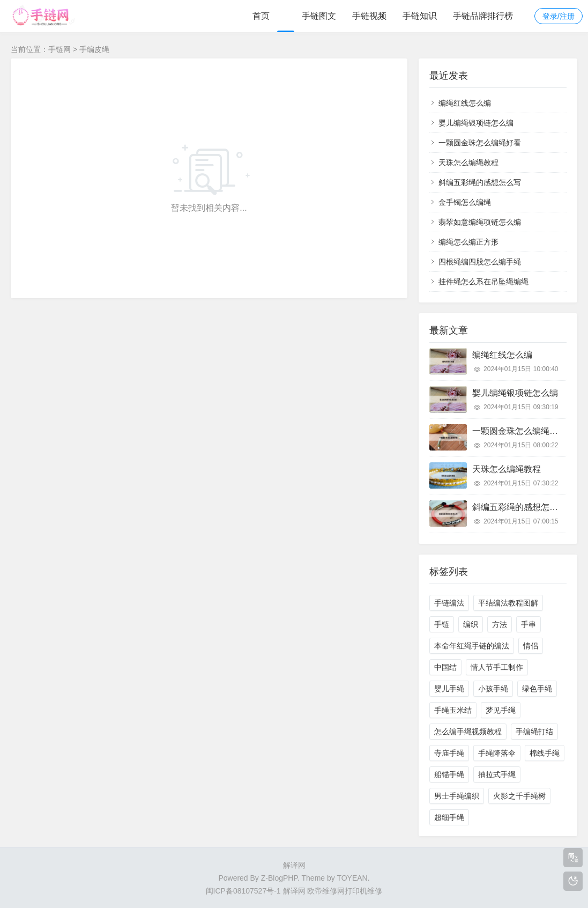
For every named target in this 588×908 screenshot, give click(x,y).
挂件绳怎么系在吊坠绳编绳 (483, 282)
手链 (442, 624)
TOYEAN (352, 878)
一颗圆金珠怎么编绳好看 (480, 143)
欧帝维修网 (326, 891)
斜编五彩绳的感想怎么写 (480, 182)
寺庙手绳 (449, 753)
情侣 (531, 646)
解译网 (294, 865)
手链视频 (369, 16)
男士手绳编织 (457, 796)
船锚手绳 (449, 774)
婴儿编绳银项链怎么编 (476, 123)
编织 (471, 624)
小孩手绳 (493, 689)
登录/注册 (559, 16)
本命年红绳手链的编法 (472, 646)
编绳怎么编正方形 (468, 242)
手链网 (59, 49)
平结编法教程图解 (508, 603)
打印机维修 (363, 891)
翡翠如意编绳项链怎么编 (480, 222)
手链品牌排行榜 (483, 16)
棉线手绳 (545, 753)
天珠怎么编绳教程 (468, 163)
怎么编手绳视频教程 (468, 732)
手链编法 (449, 603)
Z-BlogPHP (279, 878)
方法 (500, 624)
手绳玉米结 (453, 710)
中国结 (445, 667)
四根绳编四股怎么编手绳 (480, 262)
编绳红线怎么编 (465, 103)
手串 (529, 624)
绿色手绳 (537, 689)
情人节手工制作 (497, 667)
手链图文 (319, 16)
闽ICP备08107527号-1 (243, 891)
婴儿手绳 (449, 689)
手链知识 (420, 16)
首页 (261, 16)
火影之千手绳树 (519, 796)
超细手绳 (449, 817)
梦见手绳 (501, 710)
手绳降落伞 (497, 753)
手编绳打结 (534, 732)
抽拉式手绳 (497, 774)
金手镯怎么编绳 (465, 202)
